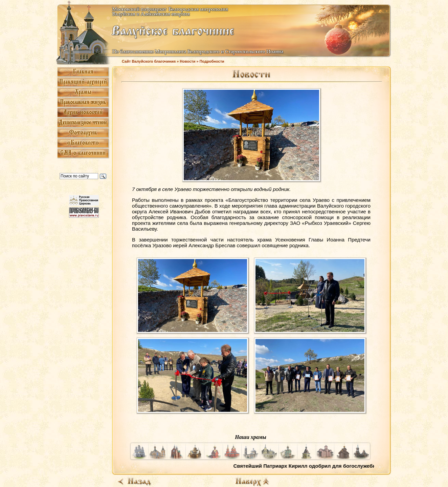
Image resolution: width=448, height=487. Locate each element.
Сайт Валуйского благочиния (149, 61)
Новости (187, 61)
